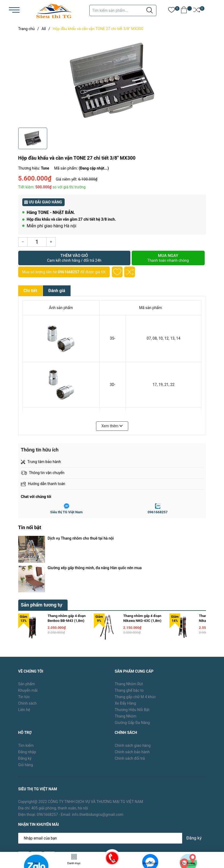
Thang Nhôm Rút (129, 640)
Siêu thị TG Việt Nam (66, 512)
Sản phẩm (27, 640)
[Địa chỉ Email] (112, 794)
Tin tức (24, 653)
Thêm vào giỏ (74, 258)
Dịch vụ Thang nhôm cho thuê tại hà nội (81, 538)
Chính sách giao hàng (133, 701)
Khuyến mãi (28, 646)
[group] (112, 81)
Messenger (150, 863)
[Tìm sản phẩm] (123, 10)
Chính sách (27, 659)
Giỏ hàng (26, 721)
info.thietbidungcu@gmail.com (98, 771)
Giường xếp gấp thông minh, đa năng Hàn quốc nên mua (95, 546)
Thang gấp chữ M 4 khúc (135, 653)
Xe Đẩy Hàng (126, 659)
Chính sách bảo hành (132, 708)
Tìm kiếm (26, 701)
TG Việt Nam (59, 833)
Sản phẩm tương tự (42, 561)
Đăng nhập (27, 708)
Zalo (36, 863)
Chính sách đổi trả (130, 714)
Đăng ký (25, 714)
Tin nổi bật (30, 527)
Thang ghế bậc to (129, 646)
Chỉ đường (188, 863)
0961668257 (68, 272)
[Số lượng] (37, 242)
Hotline (112, 861)
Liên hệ (24, 666)
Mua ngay (168, 258)
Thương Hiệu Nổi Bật (132, 666)
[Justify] (150, 10)
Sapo (95, 833)
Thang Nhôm (126, 672)
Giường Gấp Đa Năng (132, 679)
